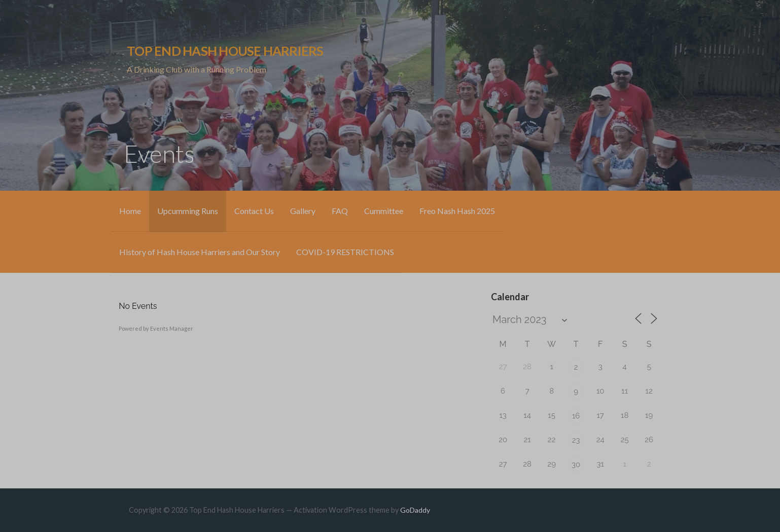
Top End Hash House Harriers (225, 51)
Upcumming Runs (188, 211)
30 (576, 465)
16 (576, 416)
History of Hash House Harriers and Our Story (200, 252)
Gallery (303, 211)
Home (130, 211)
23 (576, 440)
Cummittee (384, 211)
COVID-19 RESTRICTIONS (345, 252)
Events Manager (172, 328)
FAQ (340, 211)
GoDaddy (415, 510)
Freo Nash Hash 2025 (457, 211)
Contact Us (254, 211)
